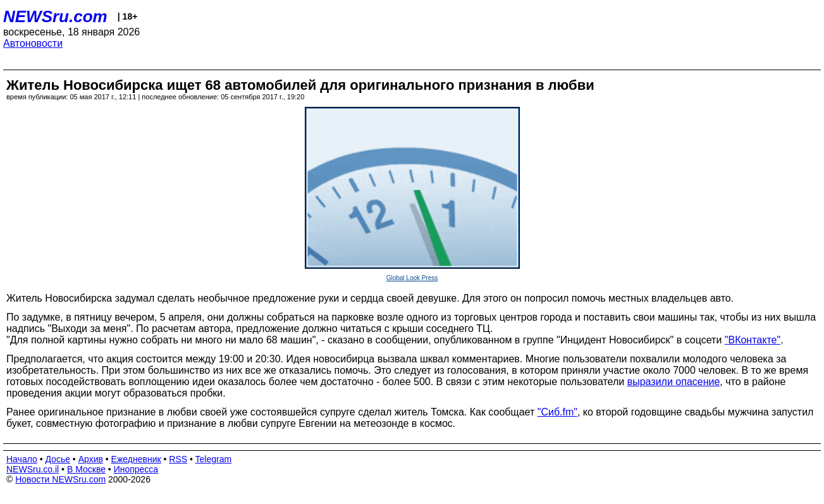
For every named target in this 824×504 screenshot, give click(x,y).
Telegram (214, 459)
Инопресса (136, 469)
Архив (91, 459)
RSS (178, 459)
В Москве (86, 469)
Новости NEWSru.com (60, 479)
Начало (22, 459)
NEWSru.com (55, 16)
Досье (58, 459)
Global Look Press (412, 278)
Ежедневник (136, 459)
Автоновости (33, 43)
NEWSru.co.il (33, 469)
